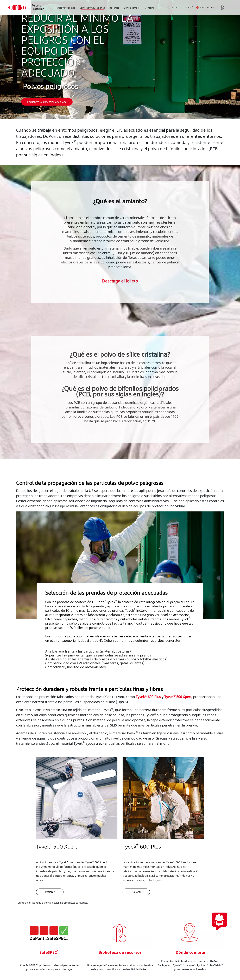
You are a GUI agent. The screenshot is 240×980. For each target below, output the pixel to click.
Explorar (50, 892)
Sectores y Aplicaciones (92, 8)
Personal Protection (38, 7)
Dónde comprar (132, 8)
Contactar (150, 8)
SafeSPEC (188, 8)
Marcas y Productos (65, 8)
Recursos (114, 8)
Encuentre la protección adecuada (47, 102)
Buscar (172, 8)
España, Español (207, 8)
